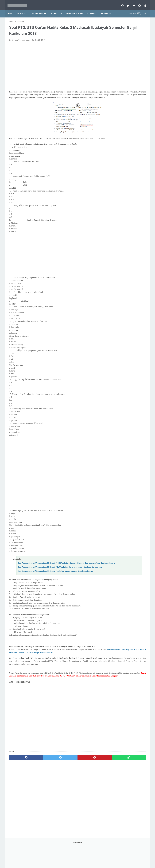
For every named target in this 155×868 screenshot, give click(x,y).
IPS (126, 68)
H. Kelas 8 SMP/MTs (121, 209)
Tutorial (140, 155)
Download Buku (133, 63)
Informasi (23, 10)
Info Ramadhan (131, 72)
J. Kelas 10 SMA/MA (121, 217)
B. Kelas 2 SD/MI (119, 183)
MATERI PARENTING (118, 95)
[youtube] (132, 3)
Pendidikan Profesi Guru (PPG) (122, 118)
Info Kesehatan (116, 72)
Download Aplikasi (118, 63)
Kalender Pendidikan (118, 86)
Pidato (135, 128)
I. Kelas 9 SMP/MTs (120, 213)
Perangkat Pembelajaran (120, 128)
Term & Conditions (76, 859)
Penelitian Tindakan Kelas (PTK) (123, 123)
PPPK (134, 100)
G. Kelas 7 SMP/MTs (121, 205)
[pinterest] (143, 3)
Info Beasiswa (136, 68)
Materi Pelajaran (135, 95)
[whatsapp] (89, 778)
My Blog (114, 100)
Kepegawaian (134, 86)
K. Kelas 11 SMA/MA (121, 222)
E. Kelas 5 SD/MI (119, 196)
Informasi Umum (127, 77)
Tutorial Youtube (132, 160)
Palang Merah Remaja (119, 104)
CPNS (138, 54)
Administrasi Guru (76, 10)
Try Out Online (116, 155)
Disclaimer (50, 859)
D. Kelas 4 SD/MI (119, 192)
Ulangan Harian (117, 165)
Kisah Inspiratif (116, 91)
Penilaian (141, 123)
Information (115, 81)
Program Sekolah (117, 132)
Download (108, 10)
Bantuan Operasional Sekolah (122, 54)
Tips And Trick (131, 151)
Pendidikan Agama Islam (120, 114)
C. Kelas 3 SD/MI (119, 187)
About (87, 859)
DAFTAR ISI (115, 58)
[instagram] (138, 3)
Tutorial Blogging (117, 160)
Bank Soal (94, 10)
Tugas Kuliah (129, 155)
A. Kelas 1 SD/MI (119, 179)
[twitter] (126, 3)
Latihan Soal (130, 91)
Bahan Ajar (58, 10)
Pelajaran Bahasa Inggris (120, 109)
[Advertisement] (55, 65)
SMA (127, 146)
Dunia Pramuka (116, 68)
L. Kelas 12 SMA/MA (121, 226)
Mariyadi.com (81, 864)
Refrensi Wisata (117, 146)
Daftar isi (106, 859)
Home (12, 10)
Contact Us (96, 859)
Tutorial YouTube (40, 10)
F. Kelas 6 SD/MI (119, 200)
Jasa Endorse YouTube (131, 81)
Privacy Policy (61, 859)
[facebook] (120, 3)
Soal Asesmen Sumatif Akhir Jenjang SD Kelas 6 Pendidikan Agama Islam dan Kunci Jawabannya (55, 583)
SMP (134, 146)
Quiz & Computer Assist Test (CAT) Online (126, 141)
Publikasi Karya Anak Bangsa (122, 137)
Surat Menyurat (117, 151)
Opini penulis (124, 100)
